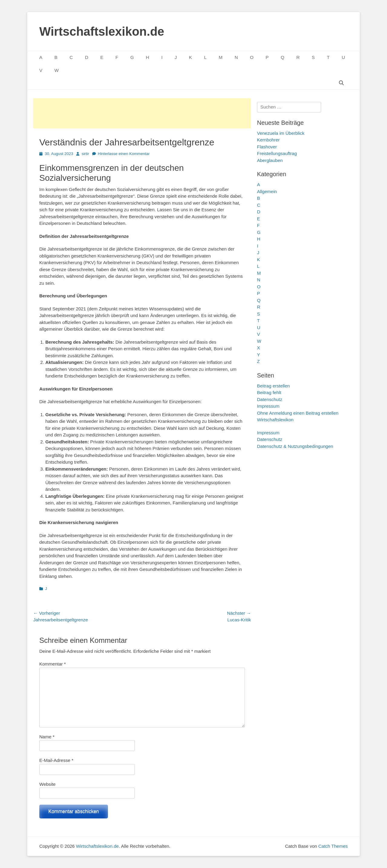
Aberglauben (270, 160)
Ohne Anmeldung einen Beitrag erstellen (298, 413)
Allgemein (267, 191)
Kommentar (53, 664)
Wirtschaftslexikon (275, 420)
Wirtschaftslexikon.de (102, 31)
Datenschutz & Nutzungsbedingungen (295, 446)
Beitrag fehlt (269, 392)
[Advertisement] (142, 113)
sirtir (85, 154)
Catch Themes (333, 846)
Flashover (267, 147)
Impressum (268, 406)
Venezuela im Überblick (281, 133)
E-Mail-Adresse (56, 760)
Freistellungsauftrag (277, 153)
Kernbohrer (268, 140)
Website (47, 784)
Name (47, 737)
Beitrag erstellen (273, 386)
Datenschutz (270, 399)
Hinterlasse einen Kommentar (124, 154)
